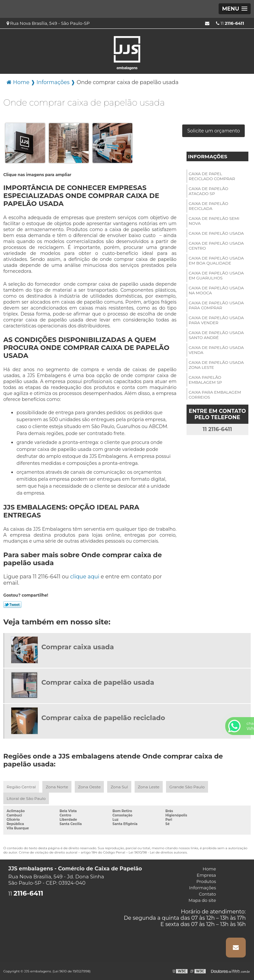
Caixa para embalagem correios (215, 395)
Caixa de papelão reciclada (209, 206)
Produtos (206, 881)
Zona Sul (119, 787)
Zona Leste (149, 787)
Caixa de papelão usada (216, 233)
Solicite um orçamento (213, 131)
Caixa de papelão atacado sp (209, 191)
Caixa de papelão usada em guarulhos (216, 275)
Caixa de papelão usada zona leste (216, 365)
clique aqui (85, 577)
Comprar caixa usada (78, 647)
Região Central (21, 787)
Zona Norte (57, 787)
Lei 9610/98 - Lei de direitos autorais (158, 852)
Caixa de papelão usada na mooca (216, 290)
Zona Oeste (89, 787)
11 (230, 23)
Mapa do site (202, 900)
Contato (207, 894)
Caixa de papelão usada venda (216, 350)
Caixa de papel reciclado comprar (212, 176)
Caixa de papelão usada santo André (216, 335)
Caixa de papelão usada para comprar (216, 305)
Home (209, 869)
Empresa (206, 875)
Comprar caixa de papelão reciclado (103, 718)
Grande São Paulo (187, 787)
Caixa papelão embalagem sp (206, 380)
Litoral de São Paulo (26, 798)
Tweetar (12, 605)
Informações (208, 156)
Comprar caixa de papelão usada (98, 682)
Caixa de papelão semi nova (214, 221)
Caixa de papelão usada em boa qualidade (216, 261)
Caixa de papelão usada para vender (216, 320)
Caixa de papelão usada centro (216, 246)
